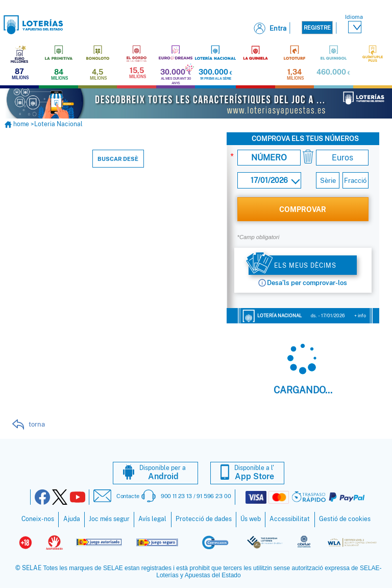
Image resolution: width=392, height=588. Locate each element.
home (17, 123)
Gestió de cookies (345, 518)
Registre (317, 28)
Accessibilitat (290, 518)
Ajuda (72, 518)
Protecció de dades (204, 518)
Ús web (251, 518)
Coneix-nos (38, 518)
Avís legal (152, 518)
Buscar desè (118, 158)
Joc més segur (109, 518)
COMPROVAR (303, 208)
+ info (360, 314)
